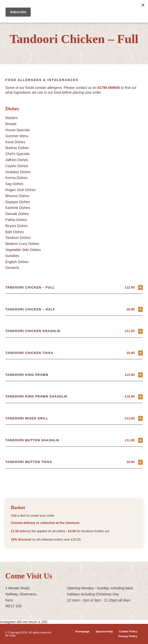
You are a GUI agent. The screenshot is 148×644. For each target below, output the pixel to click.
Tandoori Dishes (18, 238)
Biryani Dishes (16, 226)
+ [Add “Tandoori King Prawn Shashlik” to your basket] (140, 397)
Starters (11, 118)
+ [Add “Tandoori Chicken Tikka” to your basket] (140, 353)
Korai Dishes (15, 142)
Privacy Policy (128, 636)
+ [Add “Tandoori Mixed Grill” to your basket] (140, 418)
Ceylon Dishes (17, 166)
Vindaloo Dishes (18, 172)
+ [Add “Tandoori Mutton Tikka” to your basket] (140, 462)
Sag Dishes (14, 184)
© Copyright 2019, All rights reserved (28, 632)
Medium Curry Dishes (22, 244)
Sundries (12, 256)
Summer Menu (17, 136)
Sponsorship (104, 631)
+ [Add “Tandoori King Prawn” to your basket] (140, 375)
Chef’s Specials (17, 154)
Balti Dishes (15, 232)
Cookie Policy (128, 631)
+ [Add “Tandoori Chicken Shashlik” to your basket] (140, 331)
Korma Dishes (16, 178)
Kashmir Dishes (18, 208)
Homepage (82, 631)
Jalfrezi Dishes (17, 160)
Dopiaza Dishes (18, 202)
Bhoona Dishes (17, 196)
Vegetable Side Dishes (23, 250)
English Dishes (17, 262)
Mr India (10, 635)
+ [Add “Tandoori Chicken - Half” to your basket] (140, 309)
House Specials (17, 130)
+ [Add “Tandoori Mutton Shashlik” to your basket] (140, 440)
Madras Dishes (17, 148)
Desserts (12, 268)
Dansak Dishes (17, 214)
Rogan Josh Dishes (21, 190)
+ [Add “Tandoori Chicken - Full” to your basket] (140, 287)
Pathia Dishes (16, 220)
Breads (11, 124)
